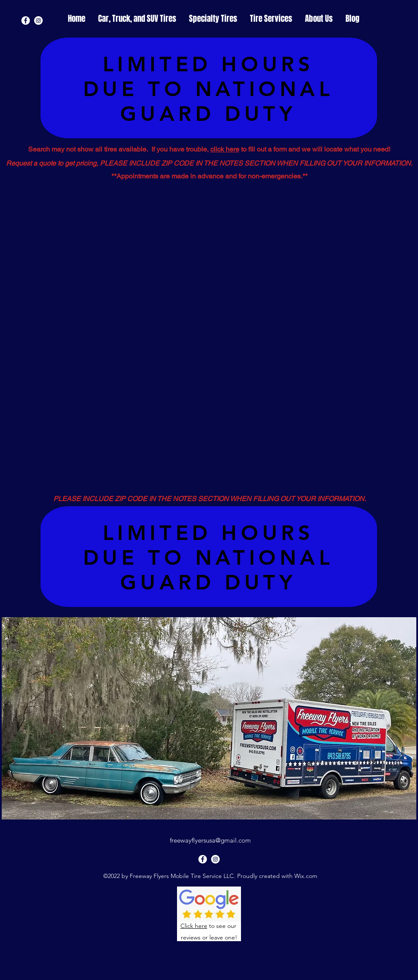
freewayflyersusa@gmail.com (210, 840)
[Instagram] (38, 20)
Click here (194, 926)
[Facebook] (26, 20)
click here (225, 149)
